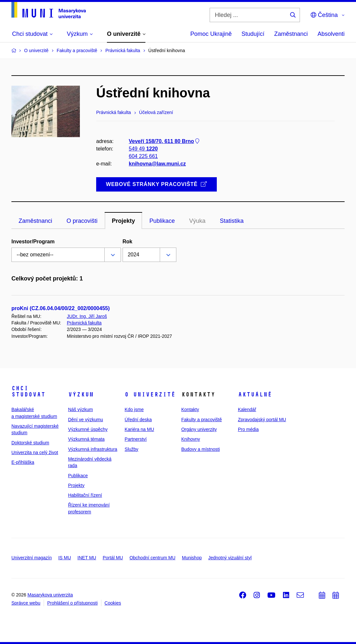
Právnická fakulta (84, 323)
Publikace (78, 476)
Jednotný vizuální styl (230, 558)
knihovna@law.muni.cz (157, 164)
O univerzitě (150, 394)
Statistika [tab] (232, 221)
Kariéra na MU (139, 429)
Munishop (192, 558)
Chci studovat (28, 392)
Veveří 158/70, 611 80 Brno (165, 141)
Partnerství (136, 439)
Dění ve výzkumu (86, 420)
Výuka (197, 221)
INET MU (87, 558)
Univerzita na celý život (35, 452)
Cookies (113, 603)
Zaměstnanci (291, 34)
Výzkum (81, 394)
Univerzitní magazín (32, 558)
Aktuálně (255, 394)
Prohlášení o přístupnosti (73, 603)
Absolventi (331, 34)
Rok (127, 242)
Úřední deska (138, 420)
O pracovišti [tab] (82, 221)
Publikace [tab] (162, 221)
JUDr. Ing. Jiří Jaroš (87, 316)
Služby (131, 449)
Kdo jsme (134, 409)
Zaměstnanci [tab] (35, 221)
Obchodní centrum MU (152, 558)
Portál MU (113, 558)
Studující (253, 34)
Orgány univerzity (199, 429)
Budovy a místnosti (200, 449)
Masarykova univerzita (50, 595)
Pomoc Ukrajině (211, 34)
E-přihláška (23, 462)
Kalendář (247, 409)
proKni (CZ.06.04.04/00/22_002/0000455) (61, 308)
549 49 (143, 149)
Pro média (248, 429)
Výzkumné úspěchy (88, 429)
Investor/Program (33, 242)
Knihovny (191, 439)
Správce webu (26, 603)
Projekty (76, 485)
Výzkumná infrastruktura (93, 449)
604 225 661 (143, 156)
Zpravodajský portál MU (262, 420)
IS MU (65, 558)
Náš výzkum (81, 409)
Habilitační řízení (85, 495)
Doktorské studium (30, 443)
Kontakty (190, 409)
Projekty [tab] (123, 221)
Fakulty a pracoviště (202, 420)
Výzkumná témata (86, 439)
